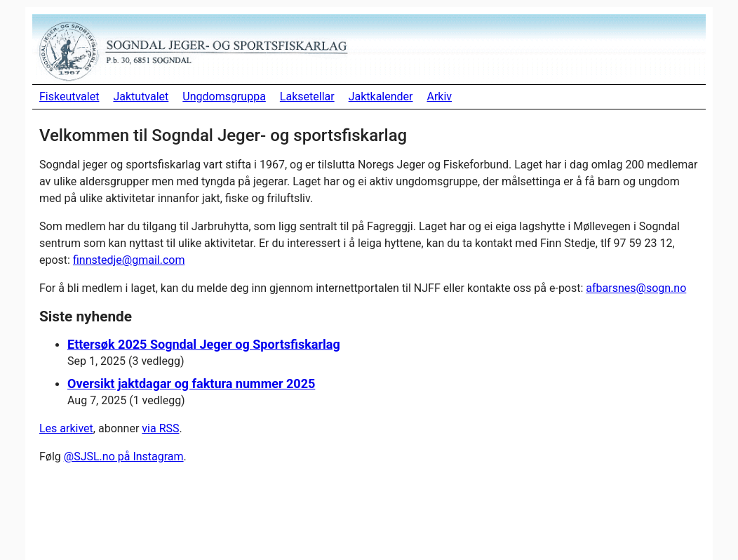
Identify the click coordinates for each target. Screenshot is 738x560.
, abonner (118, 428)
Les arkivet (66, 428)
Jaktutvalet (141, 96)
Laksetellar (307, 96)
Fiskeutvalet (69, 96)
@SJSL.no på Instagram (124, 456)
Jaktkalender (381, 96)
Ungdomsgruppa (224, 96)
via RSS (160, 428)
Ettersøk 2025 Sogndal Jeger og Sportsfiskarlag (204, 344)
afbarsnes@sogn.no (636, 288)
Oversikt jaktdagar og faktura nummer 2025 (191, 384)
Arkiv (439, 96)
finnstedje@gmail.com (129, 260)
